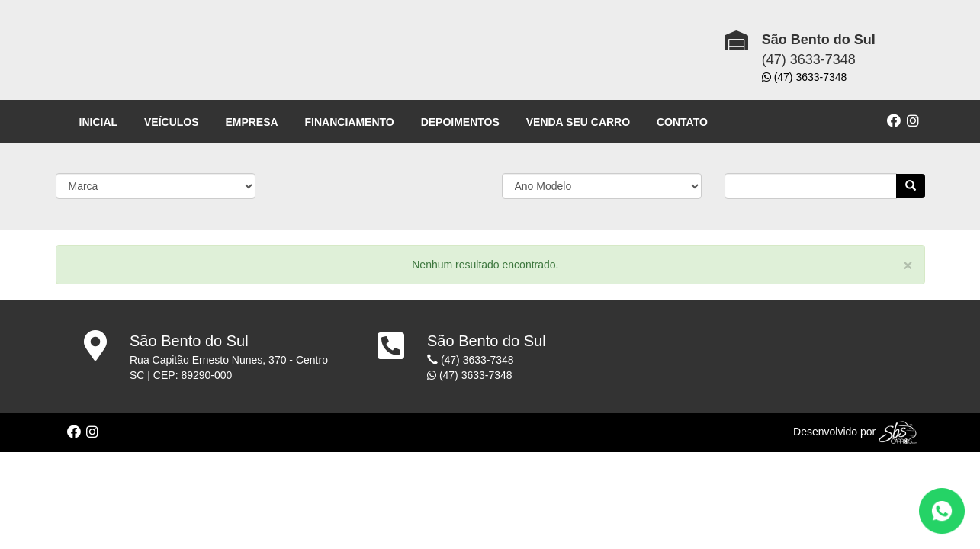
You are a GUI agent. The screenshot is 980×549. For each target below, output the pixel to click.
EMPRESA (251, 122)
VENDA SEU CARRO (578, 122)
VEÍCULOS (172, 122)
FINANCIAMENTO (350, 122)
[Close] (908, 265)
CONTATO (682, 122)
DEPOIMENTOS (460, 122)
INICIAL (99, 122)
